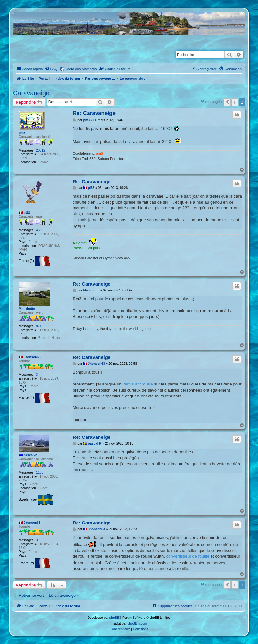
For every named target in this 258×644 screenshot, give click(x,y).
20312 (41, 150)
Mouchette (27, 309)
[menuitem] (51, 69)
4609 (40, 230)
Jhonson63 (32, 357)
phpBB (114, 618)
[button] (227, 102)
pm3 (22, 133)
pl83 (27, 213)
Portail (44, 79)
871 (39, 326)
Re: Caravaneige (94, 113)
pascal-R (30, 455)
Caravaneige (31, 93)
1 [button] (235, 102)
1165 (40, 473)
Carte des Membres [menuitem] (81, 69)
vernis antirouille (138, 384)
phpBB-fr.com (137, 623)
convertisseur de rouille (188, 556)
